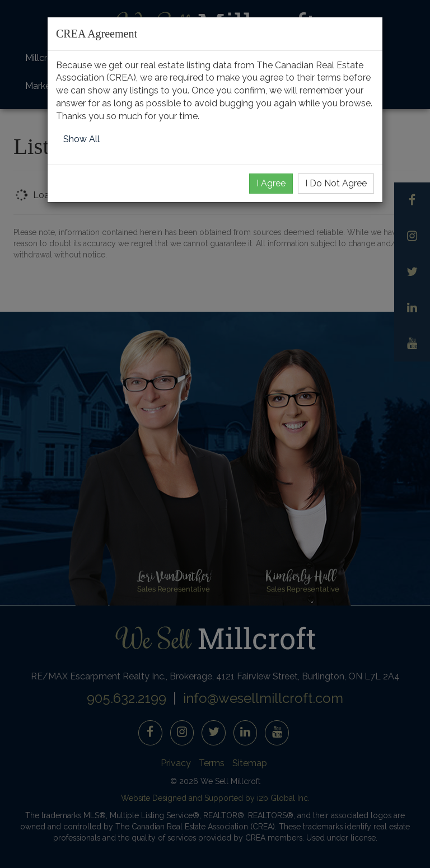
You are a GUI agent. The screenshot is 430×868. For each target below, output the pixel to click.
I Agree (271, 183)
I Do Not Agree (336, 183)
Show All (81, 139)
